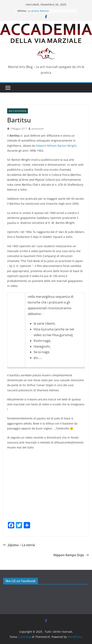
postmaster (38, 129)
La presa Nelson (38, 11)
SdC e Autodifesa (18, 111)
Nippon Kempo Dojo (71, 555)
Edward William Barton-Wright (56, 146)
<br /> (16, 319)
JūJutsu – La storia (19, 545)
